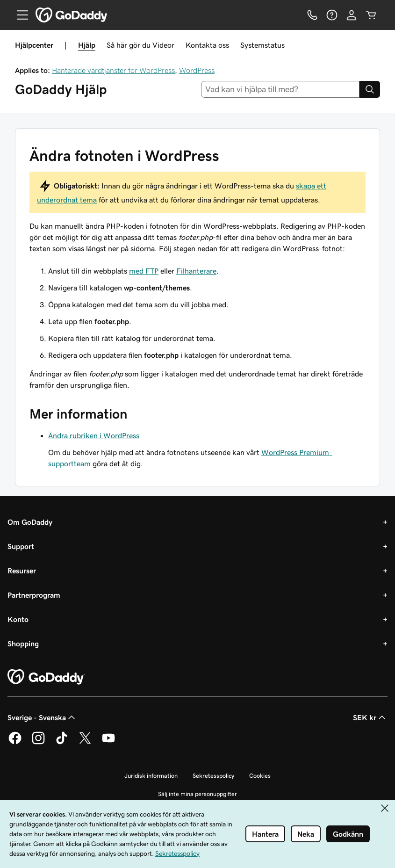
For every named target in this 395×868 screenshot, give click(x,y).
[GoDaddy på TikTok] (62, 743)
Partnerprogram (34, 595)
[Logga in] (352, 15)
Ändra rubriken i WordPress (94, 435)
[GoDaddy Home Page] (46, 677)
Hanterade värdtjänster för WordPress (113, 70)
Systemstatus (262, 45)
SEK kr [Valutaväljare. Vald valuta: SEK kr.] (370, 717)
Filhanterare (196, 271)
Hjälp (87, 45)
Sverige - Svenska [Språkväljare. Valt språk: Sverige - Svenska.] (42, 717)
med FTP (144, 271)
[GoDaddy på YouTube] (108, 743)
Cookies (260, 776)
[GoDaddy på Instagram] (38, 743)
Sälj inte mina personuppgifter (197, 794)
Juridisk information (151, 776)
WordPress (197, 70)
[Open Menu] (19, 15)
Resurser (22, 571)
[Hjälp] (332, 15)
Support (21, 546)
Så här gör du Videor (140, 45)
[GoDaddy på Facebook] (15, 743)
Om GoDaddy (30, 522)
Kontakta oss (207, 45)
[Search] (370, 89)
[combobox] (280, 89)
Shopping (23, 644)
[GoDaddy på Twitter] (85, 743)
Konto (18, 619)
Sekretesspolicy (213, 776)
